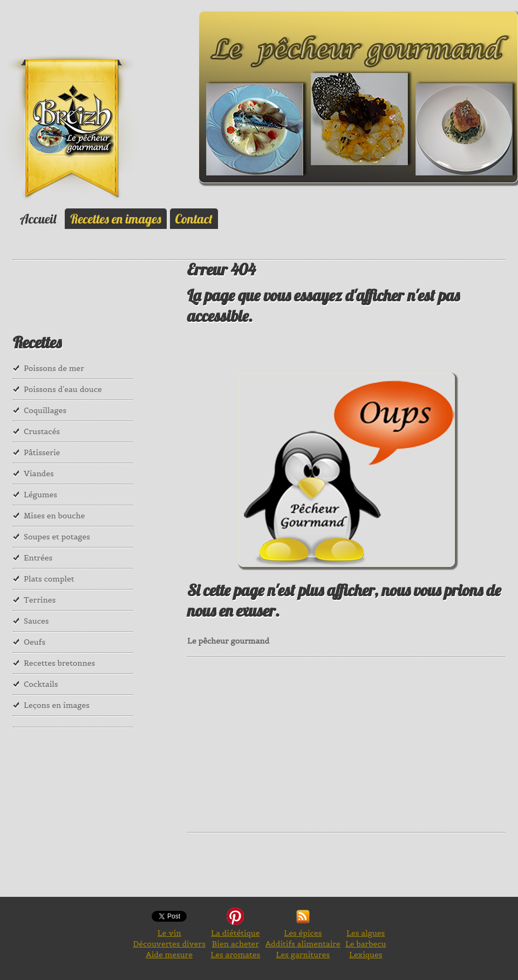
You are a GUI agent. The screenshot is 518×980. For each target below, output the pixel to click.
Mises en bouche (54, 516)
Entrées (38, 558)
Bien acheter (236, 944)
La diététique (235, 933)
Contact (194, 219)
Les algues (366, 933)
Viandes (39, 474)
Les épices (303, 933)
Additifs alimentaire (303, 944)
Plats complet (49, 579)
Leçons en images (57, 705)
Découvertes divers (169, 944)
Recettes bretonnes (59, 663)
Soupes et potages (57, 537)
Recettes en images (115, 219)
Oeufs (35, 642)
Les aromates (235, 955)
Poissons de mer (54, 368)
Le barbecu (366, 944)
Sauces (36, 621)
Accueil (38, 219)
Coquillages (45, 410)
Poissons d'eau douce (63, 389)
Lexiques (366, 955)
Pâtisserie (42, 452)
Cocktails (41, 684)
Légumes (40, 495)
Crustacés (42, 431)
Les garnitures (303, 955)
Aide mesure (169, 955)
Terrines (40, 600)
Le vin (169, 933)
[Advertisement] (352, 744)
